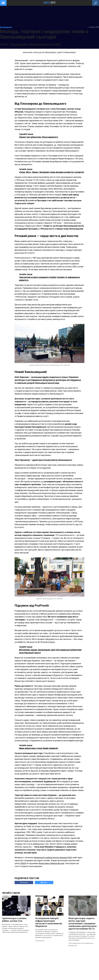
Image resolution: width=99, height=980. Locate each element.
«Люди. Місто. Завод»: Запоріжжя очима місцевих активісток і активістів (51, 172)
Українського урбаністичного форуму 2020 (53, 858)
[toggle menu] (3, 2)
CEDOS (23, 863)
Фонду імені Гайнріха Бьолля (52, 863)
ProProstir (28, 88)
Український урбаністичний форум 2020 (35, 44)
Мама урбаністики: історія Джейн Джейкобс (39, 748)
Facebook (24, 882)
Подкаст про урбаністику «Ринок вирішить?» (39, 137)
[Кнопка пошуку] (96, 3)
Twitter (44, 882)
